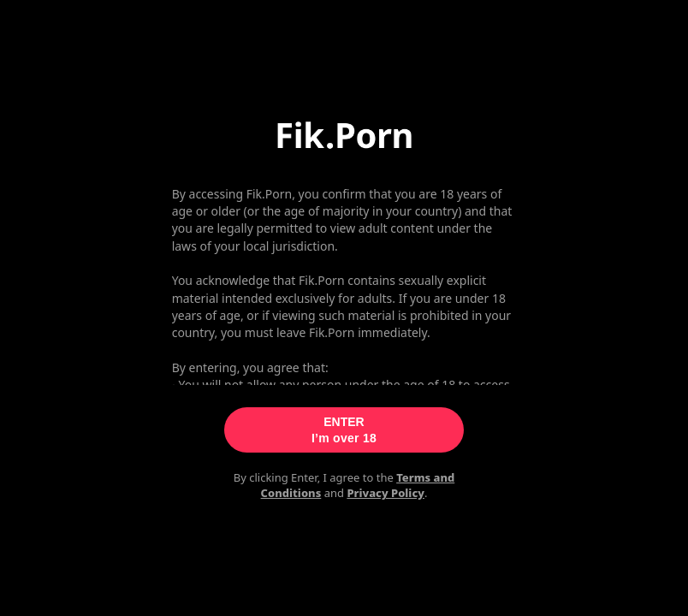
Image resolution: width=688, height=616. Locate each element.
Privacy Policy (386, 493)
